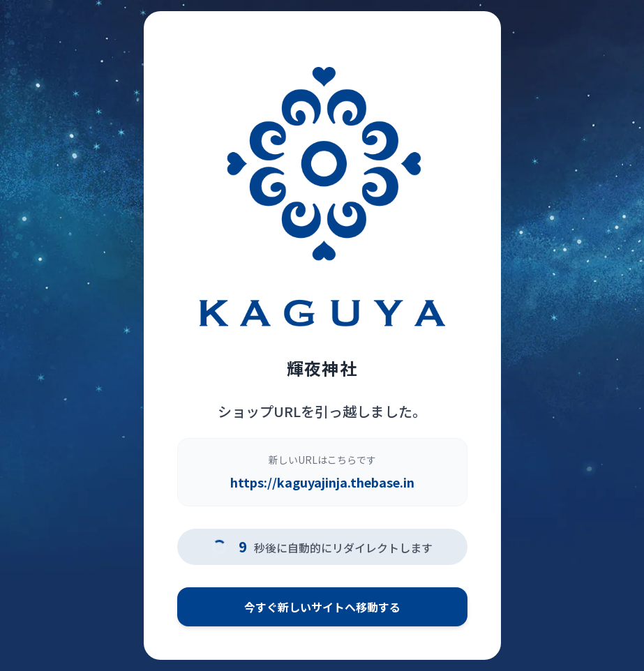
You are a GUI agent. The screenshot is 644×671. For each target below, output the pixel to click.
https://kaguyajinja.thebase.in (322, 482)
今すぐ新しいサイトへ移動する (322, 607)
